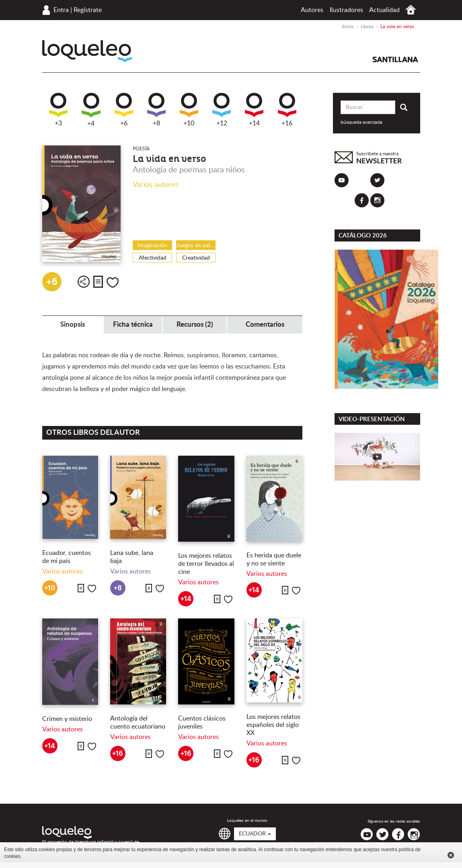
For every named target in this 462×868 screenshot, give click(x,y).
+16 (287, 110)
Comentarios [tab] (265, 324)
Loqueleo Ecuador (87, 51)
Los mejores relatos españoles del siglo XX (273, 725)
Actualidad (384, 10)
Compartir (84, 282)
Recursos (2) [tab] (195, 324)
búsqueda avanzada (361, 122)
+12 (222, 110)
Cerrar (451, 855)
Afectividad (153, 258)
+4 (91, 110)
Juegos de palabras (196, 246)
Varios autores (156, 185)
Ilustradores (346, 10)
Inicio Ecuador (411, 10)
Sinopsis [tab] (73, 324)
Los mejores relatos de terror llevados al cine (206, 564)
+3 (58, 110)
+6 (124, 110)
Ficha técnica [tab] (133, 324)
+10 (189, 110)
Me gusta (113, 283)
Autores (312, 10)
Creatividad (196, 258)
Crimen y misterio (67, 719)
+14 (254, 110)
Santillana (395, 59)
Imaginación (152, 246)
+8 (156, 110)
